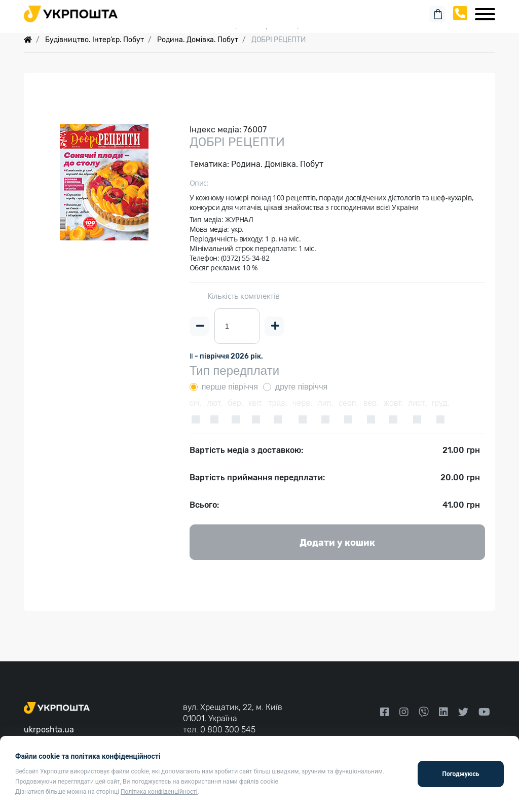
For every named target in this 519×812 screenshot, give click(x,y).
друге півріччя (301, 387)
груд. (440, 403)
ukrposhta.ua (49, 730)
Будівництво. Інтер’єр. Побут (95, 40)
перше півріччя (230, 387)
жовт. (393, 403)
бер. (235, 403)
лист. (417, 403)
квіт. (256, 403)
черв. (302, 403)
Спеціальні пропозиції (260, 25)
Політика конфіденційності (159, 792)
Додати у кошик (337, 543)
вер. (371, 403)
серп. (348, 403)
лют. (215, 403)
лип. (325, 403)
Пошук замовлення (259, 10)
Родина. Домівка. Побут (198, 40)
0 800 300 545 (228, 730)
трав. (278, 403)
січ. (196, 403)
